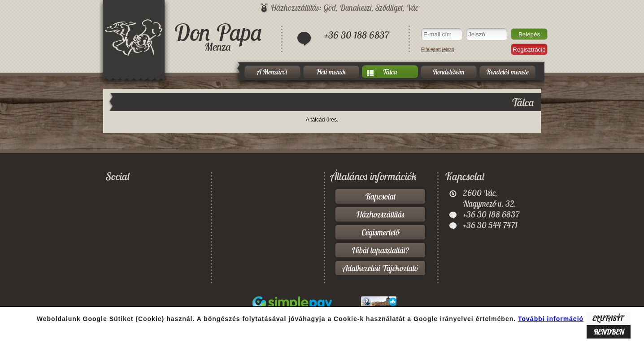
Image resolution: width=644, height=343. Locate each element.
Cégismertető (380, 232)
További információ (551, 319)
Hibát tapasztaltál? (380, 250)
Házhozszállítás (381, 214)
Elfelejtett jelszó (438, 49)
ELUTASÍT (608, 318)
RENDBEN (609, 332)
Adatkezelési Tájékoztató (381, 268)
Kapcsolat (380, 196)
